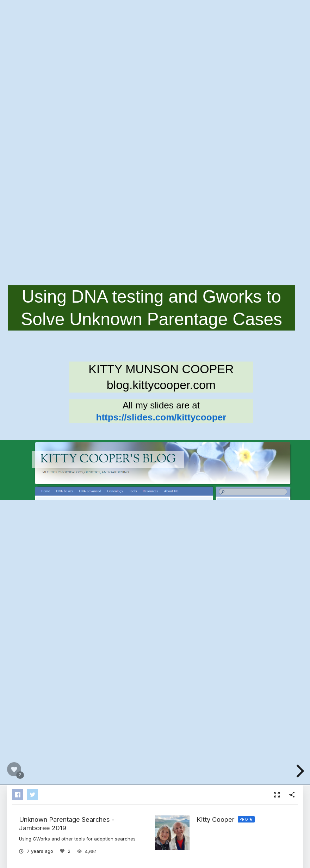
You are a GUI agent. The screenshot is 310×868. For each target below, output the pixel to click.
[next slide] (299, 771)
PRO (244, 819)
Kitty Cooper (216, 819)
